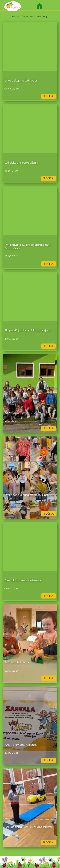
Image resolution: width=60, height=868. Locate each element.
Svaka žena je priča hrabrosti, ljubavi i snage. (28, 497)
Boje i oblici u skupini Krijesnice (23, 580)
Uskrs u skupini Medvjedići (21, 81)
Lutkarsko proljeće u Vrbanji (21, 163)
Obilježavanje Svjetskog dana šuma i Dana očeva (27, 247)
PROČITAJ (48, 96)
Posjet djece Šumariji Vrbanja (23, 413)
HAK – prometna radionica (21, 745)
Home (15, 17)
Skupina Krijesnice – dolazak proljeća (27, 330)
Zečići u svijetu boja (17, 662)
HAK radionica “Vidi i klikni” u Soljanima (28, 827)
